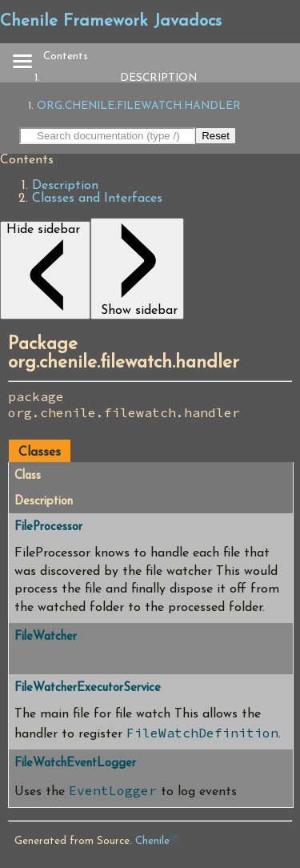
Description (158, 78)
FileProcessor (48, 527)
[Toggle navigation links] (22, 62)
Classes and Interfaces (97, 199)
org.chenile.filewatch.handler (139, 106)
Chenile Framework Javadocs (111, 22)
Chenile (152, 841)
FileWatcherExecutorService (88, 688)
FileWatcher (46, 637)
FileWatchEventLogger (75, 764)
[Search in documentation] (107, 136)
